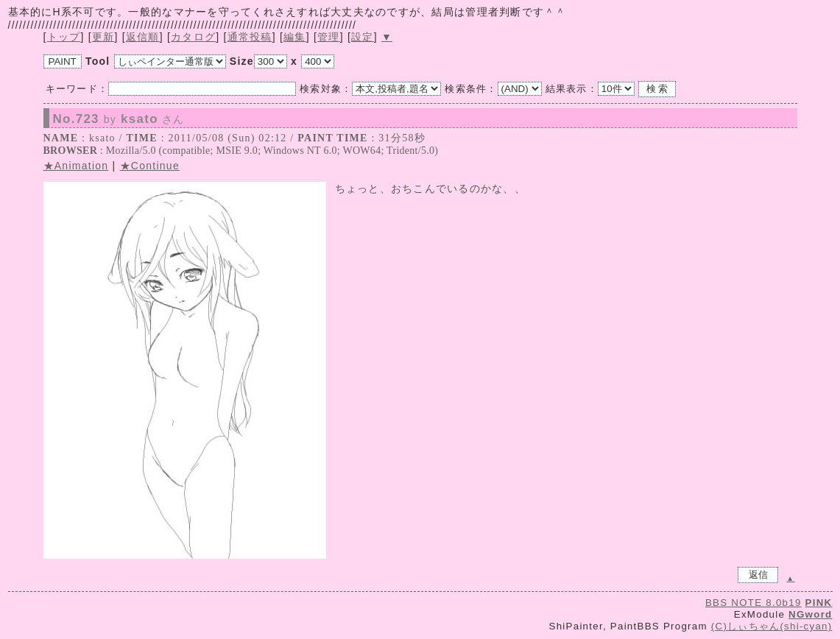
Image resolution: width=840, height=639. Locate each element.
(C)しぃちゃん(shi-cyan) (772, 626)
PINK (819, 603)
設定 (363, 37)
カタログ (193, 37)
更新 (103, 37)
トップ (64, 37)
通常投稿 (250, 37)
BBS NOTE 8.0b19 (753, 603)
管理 (329, 37)
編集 (295, 37)
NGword (810, 614)
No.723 (119, 119)
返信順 (143, 37)
